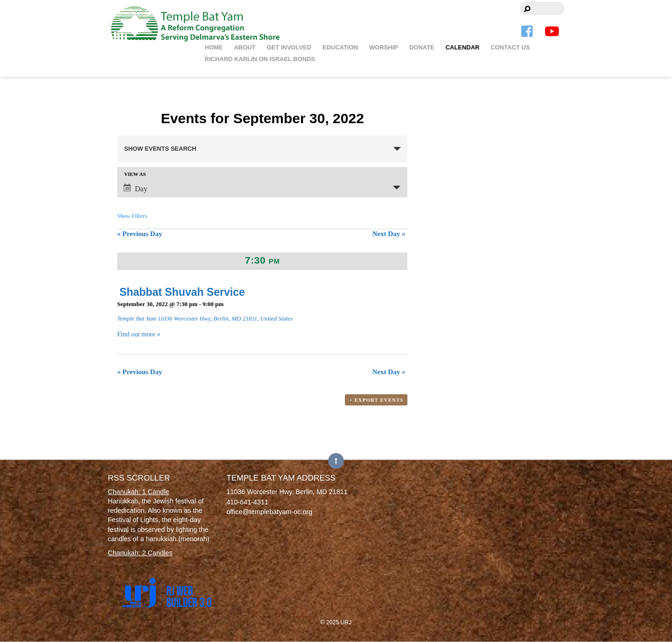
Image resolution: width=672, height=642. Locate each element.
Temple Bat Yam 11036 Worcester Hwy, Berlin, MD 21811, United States (205, 318)
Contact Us (510, 47)
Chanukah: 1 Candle (138, 492)
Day (136, 188)
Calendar (463, 47)
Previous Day (140, 234)
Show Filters (132, 216)
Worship (384, 47)
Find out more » (139, 334)
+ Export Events (376, 400)
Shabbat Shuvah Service (182, 292)
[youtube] (552, 32)
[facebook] (528, 32)
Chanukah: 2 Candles (140, 553)
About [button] (245, 47)
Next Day (389, 234)
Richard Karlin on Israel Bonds (260, 59)
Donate (422, 47)
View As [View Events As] (135, 174)
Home (214, 47)
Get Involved (289, 47)
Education (340, 47)
